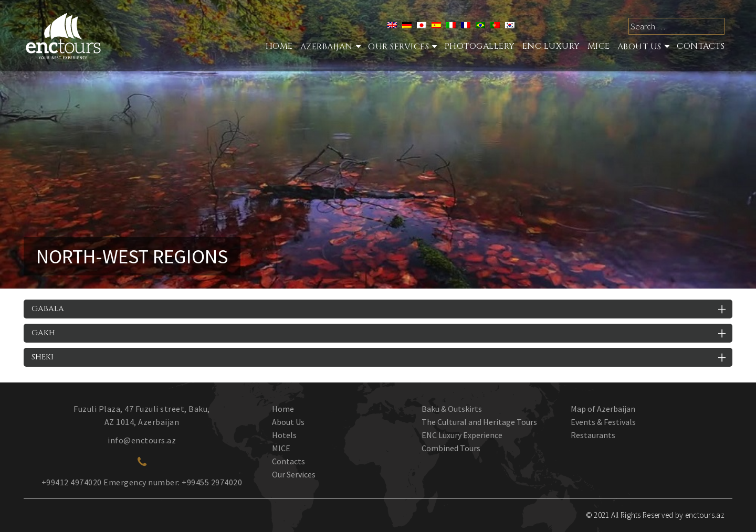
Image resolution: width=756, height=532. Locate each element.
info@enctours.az (142, 440)
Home (279, 46)
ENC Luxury (551, 46)
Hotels (284, 435)
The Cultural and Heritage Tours (479, 422)
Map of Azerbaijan (603, 409)
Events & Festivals (603, 422)
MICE (599, 46)
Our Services (294, 474)
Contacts (701, 46)
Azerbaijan (327, 47)
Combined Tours (451, 448)
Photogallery (480, 46)
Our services (398, 47)
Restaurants (593, 435)
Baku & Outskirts (452, 409)
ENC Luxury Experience (462, 435)
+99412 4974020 (72, 482)
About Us (639, 47)
